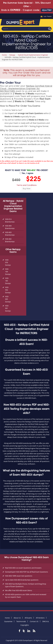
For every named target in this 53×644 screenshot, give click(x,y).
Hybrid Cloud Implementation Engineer (33, 55)
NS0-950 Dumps (7, 290)
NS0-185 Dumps (7, 281)
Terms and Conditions (27, 185)
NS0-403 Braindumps (10, 234)
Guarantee (8, 621)
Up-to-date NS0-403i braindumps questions (22, 580)
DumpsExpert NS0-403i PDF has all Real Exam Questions (26, 572)
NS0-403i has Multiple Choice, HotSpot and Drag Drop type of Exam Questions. (26, 585)
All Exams (28, 618)
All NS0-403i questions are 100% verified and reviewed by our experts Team (26, 596)
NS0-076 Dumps (7, 262)
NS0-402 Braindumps (10, 240)
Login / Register (48, 16)
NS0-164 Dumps (7, 272)
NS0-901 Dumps (7, 308)
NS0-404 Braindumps (10, 227)
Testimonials (21, 621)
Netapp (12, 55)
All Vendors (40, 618)
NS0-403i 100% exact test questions (19, 576)
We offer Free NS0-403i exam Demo (19, 590)
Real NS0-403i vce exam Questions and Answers (23, 568)
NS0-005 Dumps (7, 299)
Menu (48, 22)
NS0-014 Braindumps (10, 220)
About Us (17, 618)
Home (4, 55)
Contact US (34, 621)
